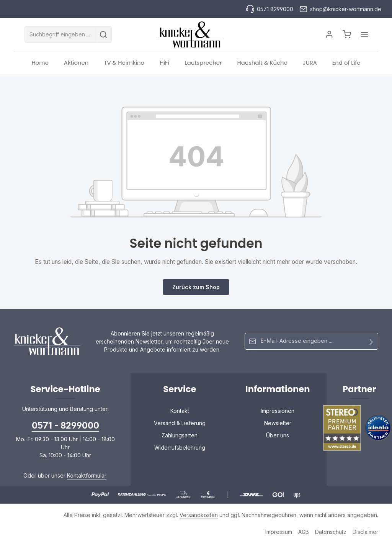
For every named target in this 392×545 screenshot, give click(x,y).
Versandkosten (199, 516)
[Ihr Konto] (326, 35)
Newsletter (278, 425)
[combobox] (62, 35)
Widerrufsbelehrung (180, 449)
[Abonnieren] (372, 343)
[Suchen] (106, 35)
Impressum (279, 533)
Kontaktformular (87, 477)
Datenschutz (331, 533)
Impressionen (278, 412)
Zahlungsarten (180, 437)
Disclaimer (365, 533)
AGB (304, 533)
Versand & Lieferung (180, 425)
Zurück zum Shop (196, 289)
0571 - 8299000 (65, 427)
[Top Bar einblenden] (362, 35)
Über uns (278, 437)
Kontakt (180, 412)
